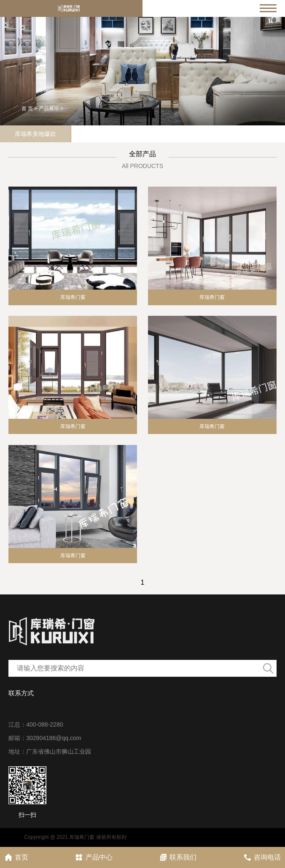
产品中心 (94, 857)
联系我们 (178, 857)
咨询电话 (262, 857)
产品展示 (49, 108)
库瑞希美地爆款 (35, 134)
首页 (16, 857)
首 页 (27, 108)
